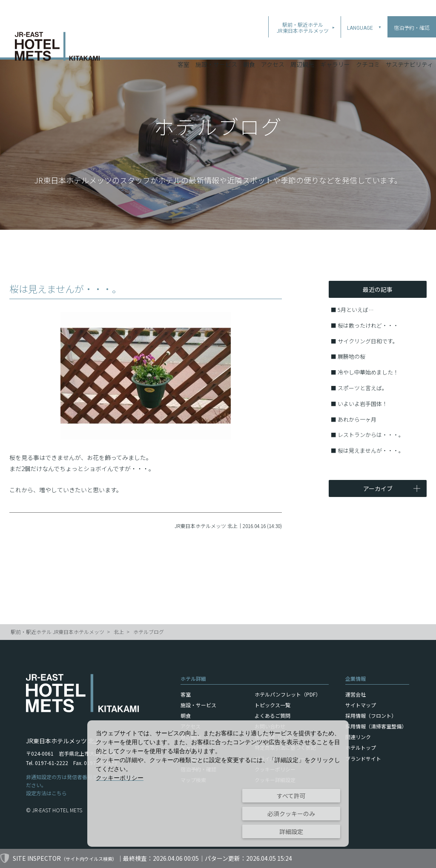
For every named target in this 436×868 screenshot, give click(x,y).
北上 (119, 632)
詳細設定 (291, 831)
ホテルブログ (149, 632)
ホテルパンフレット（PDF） (288, 694)
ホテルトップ (361, 747)
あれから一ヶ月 (357, 419)
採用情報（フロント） (371, 715)
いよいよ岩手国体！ (363, 404)
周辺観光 (302, 46)
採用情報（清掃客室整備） (376, 726)
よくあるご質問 (272, 715)
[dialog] (218, 784)
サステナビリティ (409, 46)
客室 (184, 46)
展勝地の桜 (351, 356)
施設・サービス (216, 46)
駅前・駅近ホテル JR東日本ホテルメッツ (57, 632)
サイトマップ (361, 705)
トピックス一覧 (272, 705)
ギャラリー (335, 46)
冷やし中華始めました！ (368, 372)
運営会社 (356, 694)
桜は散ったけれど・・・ (368, 325)
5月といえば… (356, 310)
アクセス (273, 46)
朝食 (249, 46)
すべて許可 (291, 796)
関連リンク (358, 737)
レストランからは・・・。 (371, 435)
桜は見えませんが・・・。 (371, 450)
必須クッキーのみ (291, 814)
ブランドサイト (363, 758)
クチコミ (368, 46)
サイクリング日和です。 (368, 341)
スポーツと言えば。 (363, 388)
